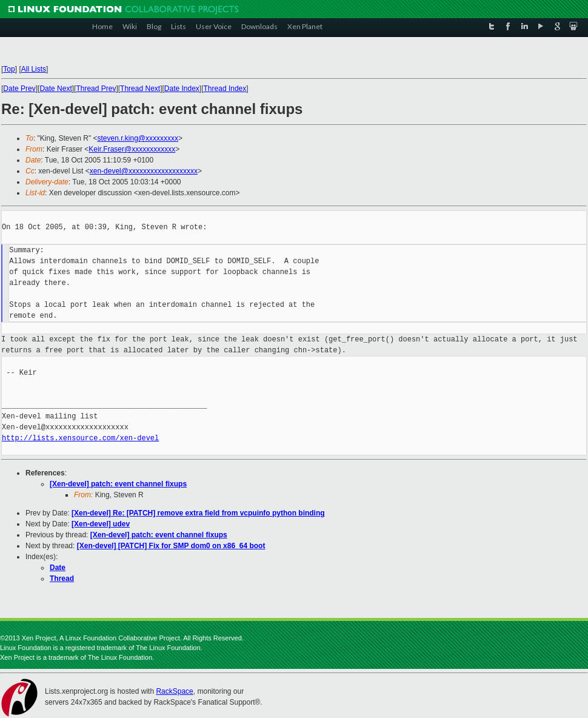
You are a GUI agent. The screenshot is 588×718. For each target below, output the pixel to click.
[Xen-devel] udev (101, 524)
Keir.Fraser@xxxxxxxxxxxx (132, 149)
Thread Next (140, 89)
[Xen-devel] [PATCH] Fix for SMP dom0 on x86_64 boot (171, 546)
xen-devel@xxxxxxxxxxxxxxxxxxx (144, 171)
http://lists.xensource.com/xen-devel (80, 438)
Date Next (55, 89)
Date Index (182, 89)
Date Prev (19, 89)
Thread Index (225, 89)
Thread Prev (96, 89)
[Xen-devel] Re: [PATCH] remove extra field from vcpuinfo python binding (198, 513)
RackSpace (174, 691)
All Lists (34, 69)
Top (9, 69)
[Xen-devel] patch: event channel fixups (118, 484)
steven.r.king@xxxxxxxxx (138, 138)
